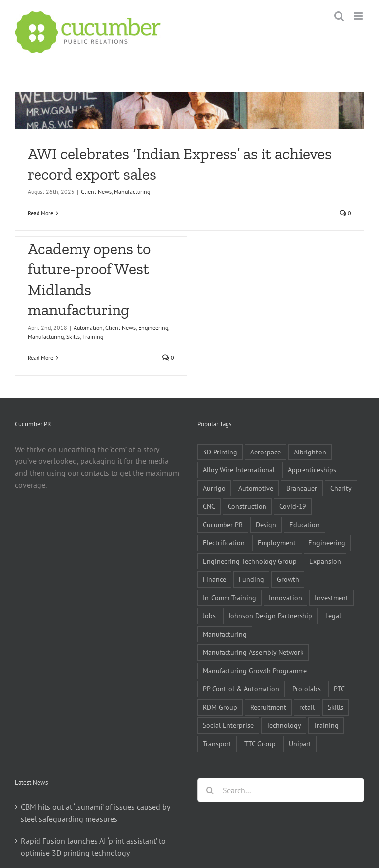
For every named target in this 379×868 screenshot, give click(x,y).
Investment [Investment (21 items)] (332, 597)
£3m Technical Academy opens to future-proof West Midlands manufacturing (89, 269)
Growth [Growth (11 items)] (288, 579)
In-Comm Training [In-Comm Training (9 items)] (229, 597)
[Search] (210, 790)
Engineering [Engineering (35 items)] (327, 543)
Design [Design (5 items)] (266, 524)
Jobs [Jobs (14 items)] (209, 616)
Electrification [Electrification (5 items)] (224, 543)
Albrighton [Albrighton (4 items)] (310, 452)
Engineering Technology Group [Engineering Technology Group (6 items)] (250, 561)
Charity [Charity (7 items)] (341, 488)
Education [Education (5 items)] (304, 524)
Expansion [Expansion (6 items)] (325, 561)
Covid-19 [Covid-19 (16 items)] (293, 506)
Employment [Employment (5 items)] (277, 543)
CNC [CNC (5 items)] (209, 506)
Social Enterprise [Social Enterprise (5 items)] (228, 725)
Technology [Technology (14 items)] (284, 725)
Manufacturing (132, 192)
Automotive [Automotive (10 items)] (256, 488)
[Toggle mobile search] (339, 16)
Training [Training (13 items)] (326, 725)
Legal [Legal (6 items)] (333, 616)
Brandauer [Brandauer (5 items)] (302, 488)
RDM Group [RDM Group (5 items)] (220, 707)
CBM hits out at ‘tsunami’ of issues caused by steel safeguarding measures (95, 813)
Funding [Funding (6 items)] (251, 579)
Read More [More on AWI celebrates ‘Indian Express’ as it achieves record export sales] (40, 213)
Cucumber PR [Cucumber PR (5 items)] (223, 524)
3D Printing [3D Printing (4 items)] (220, 452)
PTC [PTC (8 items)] (339, 689)
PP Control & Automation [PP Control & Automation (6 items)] (241, 689)
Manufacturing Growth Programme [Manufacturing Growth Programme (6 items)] (255, 670)
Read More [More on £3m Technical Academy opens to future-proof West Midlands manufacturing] (40, 358)
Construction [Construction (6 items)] (247, 506)
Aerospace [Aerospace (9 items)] (265, 452)
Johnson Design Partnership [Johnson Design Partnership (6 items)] (270, 616)
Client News (96, 192)
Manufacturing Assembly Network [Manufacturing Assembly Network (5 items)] (253, 652)
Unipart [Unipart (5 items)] (300, 743)
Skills (73, 336)
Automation (88, 327)
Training (93, 336)
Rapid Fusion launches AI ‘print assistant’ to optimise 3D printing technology (93, 847)
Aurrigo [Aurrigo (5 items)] (214, 488)
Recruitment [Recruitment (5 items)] (268, 707)
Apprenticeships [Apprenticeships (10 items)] (312, 470)
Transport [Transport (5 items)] (217, 743)
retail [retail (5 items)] (307, 707)
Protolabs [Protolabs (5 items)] (306, 689)
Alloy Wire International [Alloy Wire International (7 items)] (239, 470)
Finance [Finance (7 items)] (214, 579)
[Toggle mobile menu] (359, 16)
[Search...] (281, 790)
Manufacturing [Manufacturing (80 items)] (225, 634)
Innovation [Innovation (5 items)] (285, 597)
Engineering (153, 327)
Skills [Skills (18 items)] (336, 707)
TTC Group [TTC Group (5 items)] (260, 743)
